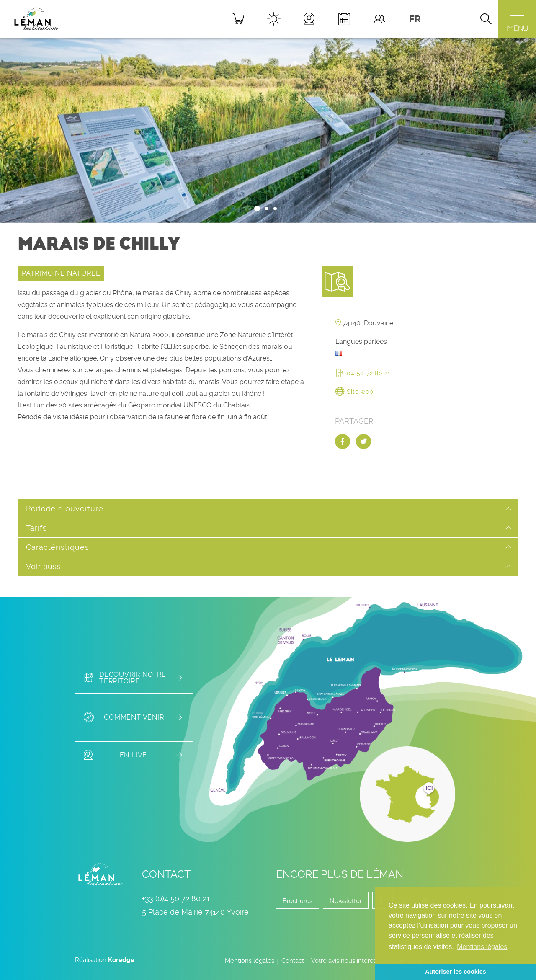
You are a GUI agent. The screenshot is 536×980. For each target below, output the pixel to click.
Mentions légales (250, 961)
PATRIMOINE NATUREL (61, 273)
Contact (293, 961)
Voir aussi (45, 566)
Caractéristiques (57, 547)
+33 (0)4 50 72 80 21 (176, 899)
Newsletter (346, 901)
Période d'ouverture (65, 509)
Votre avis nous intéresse (347, 961)
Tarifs (36, 528)
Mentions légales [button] (482, 947)
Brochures (298, 901)
